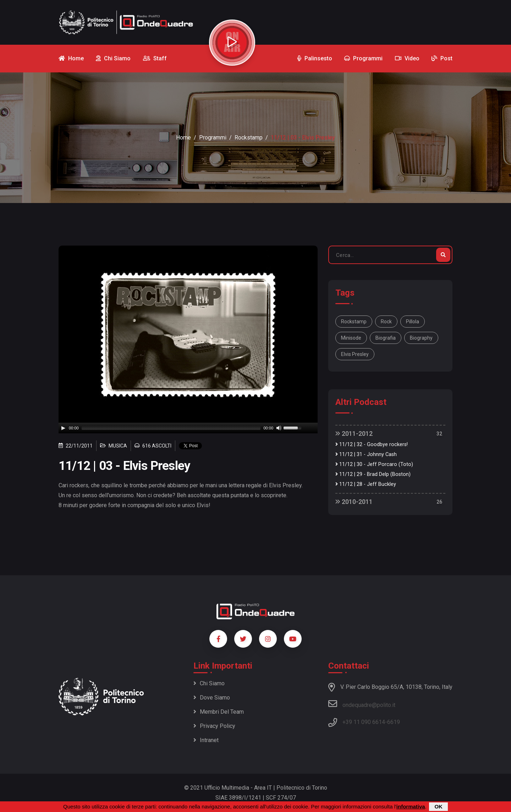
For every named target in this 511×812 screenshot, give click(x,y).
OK (438, 806)
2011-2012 (354, 434)
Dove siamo (212, 698)
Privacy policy (214, 726)
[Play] (63, 428)
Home (183, 138)
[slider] (171, 428)
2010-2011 (354, 502)
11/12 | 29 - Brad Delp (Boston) (373, 474)
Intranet (206, 740)
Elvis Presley (355, 354)
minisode (351, 338)
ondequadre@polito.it (362, 704)
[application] (188, 428)
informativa (411, 806)
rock (386, 322)
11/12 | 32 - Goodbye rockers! (372, 445)
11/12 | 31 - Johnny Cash (366, 454)
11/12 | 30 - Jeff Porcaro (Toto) (374, 464)
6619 (394, 722)
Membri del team (219, 712)
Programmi (213, 138)
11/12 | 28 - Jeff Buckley (366, 484)
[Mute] (279, 428)
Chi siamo (209, 683)
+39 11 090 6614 (364, 722)
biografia (386, 338)
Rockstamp (249, 138)
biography (421, 338)
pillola (413, 322)
